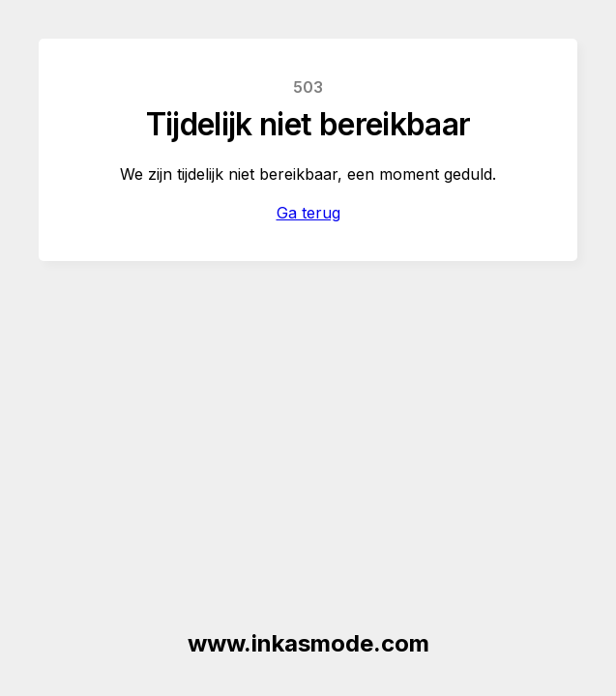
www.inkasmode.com (308, 643)
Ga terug (308, 213)
